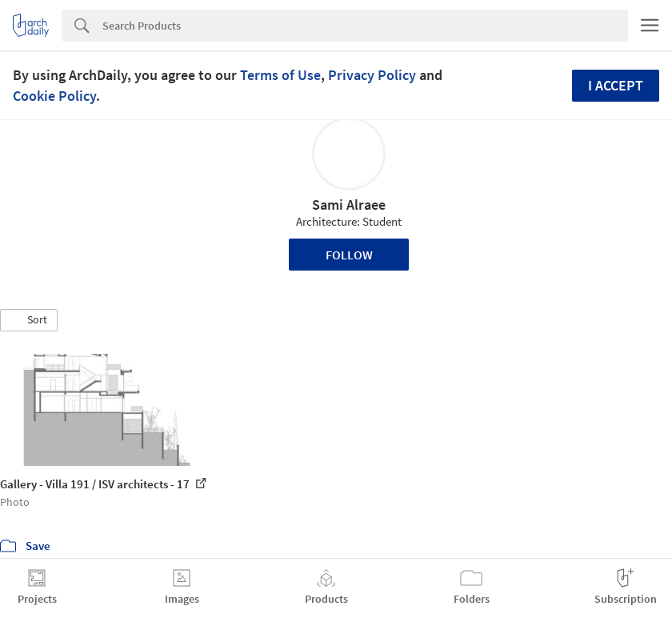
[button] (29, 320)
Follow (349, 255)
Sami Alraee (349, 205)
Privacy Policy (372, 75)
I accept (616, 85)
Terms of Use (280, 75)
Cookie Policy (54, 96)
